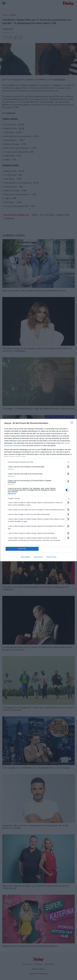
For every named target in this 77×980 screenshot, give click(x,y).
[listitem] (39, 462)
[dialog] (38, 490)
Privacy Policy (51, 557)
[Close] (73, 423)
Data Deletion (26, 557)
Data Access (38, 557)
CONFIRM (22, 549)
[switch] (67, 467)
